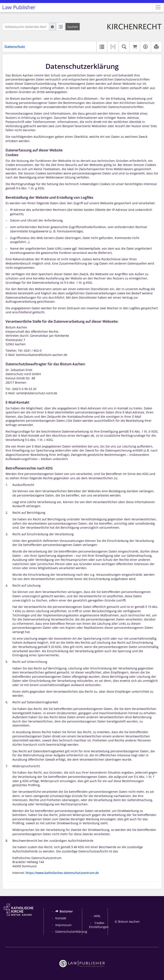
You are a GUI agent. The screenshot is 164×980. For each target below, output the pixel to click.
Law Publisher (19, 7)
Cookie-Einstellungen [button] (99, 925)
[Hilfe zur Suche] (52, 27)
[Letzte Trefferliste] (61, 27)
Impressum (63, 925)
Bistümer (64, 911)
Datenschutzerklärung (71, 932)
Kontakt (61, 918)
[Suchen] (73, 27)
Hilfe (97, 916)
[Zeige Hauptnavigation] (158, 7)
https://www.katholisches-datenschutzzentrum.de (62, 873)
